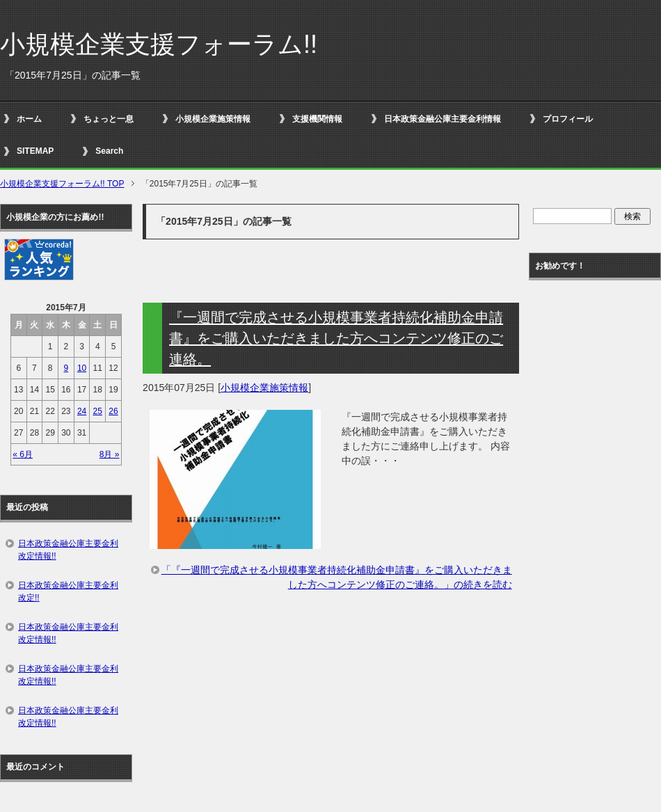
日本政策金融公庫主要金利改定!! (68, 591)
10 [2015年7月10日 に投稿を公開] (82, 368)
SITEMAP (35, 151)
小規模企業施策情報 (213, 119)
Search (109, 151)
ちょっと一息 (109, 119)
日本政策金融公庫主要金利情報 (443, 119)
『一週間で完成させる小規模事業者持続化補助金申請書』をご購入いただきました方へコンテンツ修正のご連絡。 (336, 338)
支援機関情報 (317, 119)
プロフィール (568, 119)
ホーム (29, 119)
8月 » (110, 454)
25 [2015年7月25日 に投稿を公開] (98, 411)
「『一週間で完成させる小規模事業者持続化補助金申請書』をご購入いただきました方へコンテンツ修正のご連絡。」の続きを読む (337, 577)
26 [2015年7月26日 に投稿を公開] (113, 411)
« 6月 (23, 454)
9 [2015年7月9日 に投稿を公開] (66, 368)
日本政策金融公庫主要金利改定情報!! (68, 550)
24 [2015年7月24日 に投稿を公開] (82, 411)
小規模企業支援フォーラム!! (159, 44)
